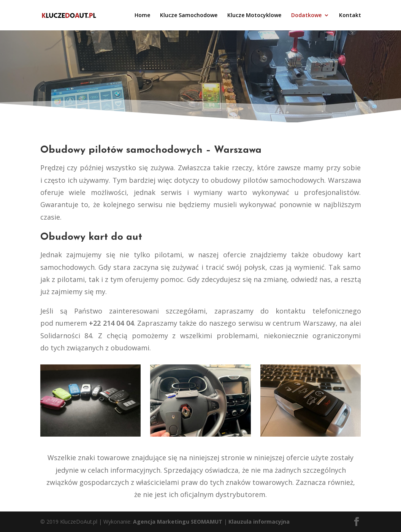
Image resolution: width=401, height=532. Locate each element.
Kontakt (350, 16)
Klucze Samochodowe (189, 16)
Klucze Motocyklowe (254, 16)
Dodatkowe (306, 16)
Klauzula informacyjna (259, 522)
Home (142, 16)
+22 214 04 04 (111, 323)
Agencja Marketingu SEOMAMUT (178, 522)
